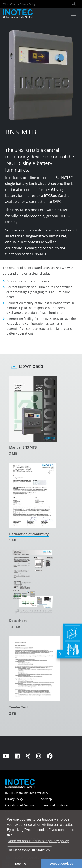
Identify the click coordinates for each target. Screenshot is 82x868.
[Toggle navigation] (73, 14)
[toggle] (59, 646)
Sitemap (46, 799)
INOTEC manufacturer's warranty (27, 793)
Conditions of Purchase (20, 805)
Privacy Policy (28, 4)
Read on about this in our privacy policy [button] (38, 841)
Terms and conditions (55, 805)
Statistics (41, 850)
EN (6, 4)
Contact (15, 4)
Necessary (20, 850)
